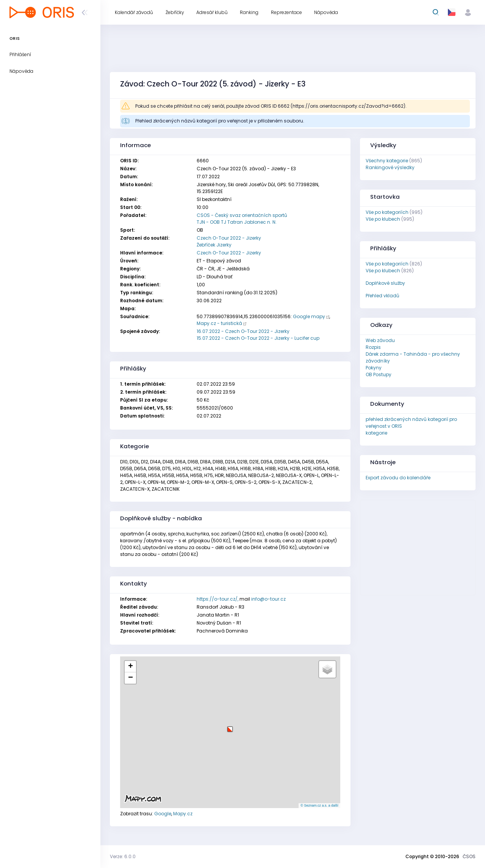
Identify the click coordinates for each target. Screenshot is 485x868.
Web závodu (380, 340)
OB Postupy (379, 374)
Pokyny (374, 368)
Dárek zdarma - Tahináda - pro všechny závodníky (413, 357)
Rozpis (373, 347)
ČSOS (469, 856)
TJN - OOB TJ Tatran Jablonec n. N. (237, 222)
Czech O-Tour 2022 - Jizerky (229, 238)
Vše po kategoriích (387, 212)
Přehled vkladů (383, 296)
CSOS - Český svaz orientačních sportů (242, 215)
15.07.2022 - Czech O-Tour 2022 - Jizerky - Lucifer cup (258, 338)
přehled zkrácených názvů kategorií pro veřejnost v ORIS (411, 423)
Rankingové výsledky (390, 167)
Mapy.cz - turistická (219, 323)
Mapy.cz (183, 814)
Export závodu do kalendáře (398, 478)
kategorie (376, 433)
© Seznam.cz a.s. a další (319, 805)
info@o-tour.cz (268, 599)
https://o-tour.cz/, (217, 599)
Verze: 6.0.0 (123, 856)
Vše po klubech (383, 219)
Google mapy (309, 316)
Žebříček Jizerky (214, 245)
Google (163, 814)
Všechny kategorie (387, 161)
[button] (230, 726)
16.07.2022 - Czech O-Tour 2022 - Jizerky (243, 331)
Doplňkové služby (385, 283)
